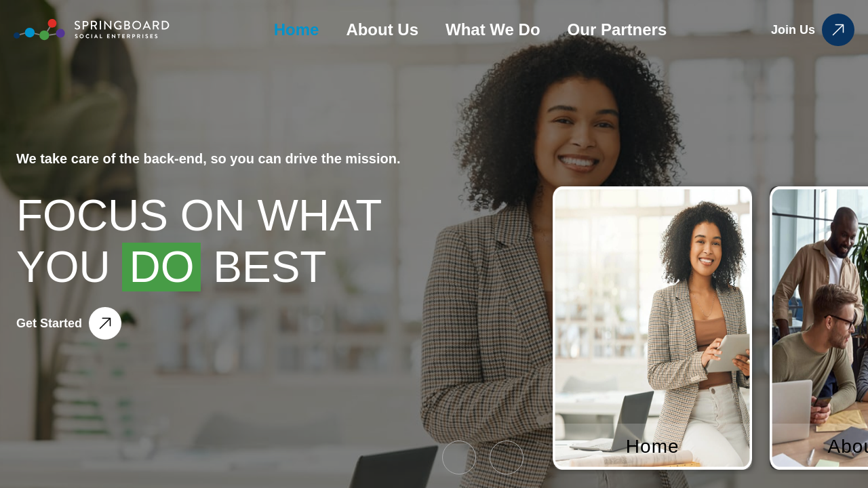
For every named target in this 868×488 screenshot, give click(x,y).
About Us (382, 30)
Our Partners (617, 30)
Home (297, 30)
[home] (92, 30)
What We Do (493, 30)
